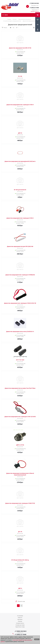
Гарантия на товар (20, 627)
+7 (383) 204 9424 (34, 3)
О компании (20, 616)
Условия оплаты (20, 623)
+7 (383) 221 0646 (34, 8)
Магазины (20, 619)
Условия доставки (20, 625)
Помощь (20, 621)
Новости (20, 618)
